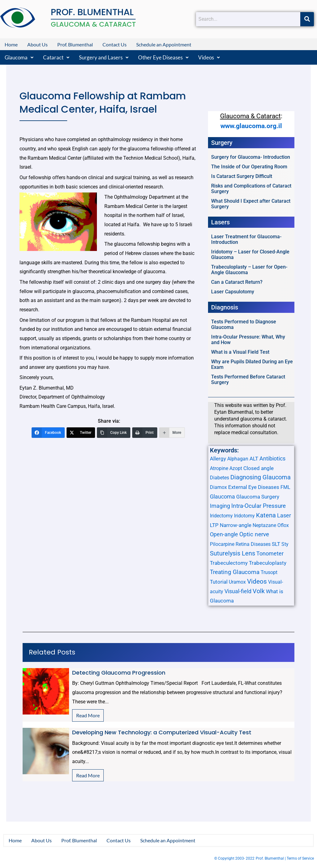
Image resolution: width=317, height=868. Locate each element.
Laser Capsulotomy (233, 292)
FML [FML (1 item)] (285, 487)
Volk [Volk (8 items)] (259, 591)
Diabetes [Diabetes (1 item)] (219, 478)
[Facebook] (48, 433)
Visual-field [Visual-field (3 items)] (238, 591)
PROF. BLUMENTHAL (92, 12)
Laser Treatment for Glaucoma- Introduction (246, 239)
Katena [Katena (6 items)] (266, 515)
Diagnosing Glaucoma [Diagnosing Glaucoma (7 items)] (261, 477)
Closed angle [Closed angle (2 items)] (258, 468)
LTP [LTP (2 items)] (214, 525)
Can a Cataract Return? (237, 282)
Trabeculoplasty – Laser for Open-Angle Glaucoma (249, 270)
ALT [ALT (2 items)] (254, 459)
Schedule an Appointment (164, 44)
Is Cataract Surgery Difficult (242, 176)
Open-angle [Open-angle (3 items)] (224, 534)
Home (11, 44)
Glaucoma (19, 57)
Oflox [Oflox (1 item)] (283, 525)
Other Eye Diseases (163, 57)
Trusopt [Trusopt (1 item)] (269, 572)
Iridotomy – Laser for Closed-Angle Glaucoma (250, 255)
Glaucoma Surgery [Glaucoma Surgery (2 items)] (258, 497)
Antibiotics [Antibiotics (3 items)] (272, 458)
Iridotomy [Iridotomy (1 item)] (244, 516)
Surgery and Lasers (104, 57)
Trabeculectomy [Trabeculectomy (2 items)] (229, 563)
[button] (19, 57)
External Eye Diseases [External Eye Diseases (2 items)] (254, 487)
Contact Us (115, 44)
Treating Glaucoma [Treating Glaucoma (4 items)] (235, 572)
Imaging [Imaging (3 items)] (220, 506)
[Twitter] (81, 433)
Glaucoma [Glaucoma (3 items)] (222, 497)
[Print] (145, 433)
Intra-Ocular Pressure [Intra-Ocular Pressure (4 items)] (258, 506)
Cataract (56, 57)
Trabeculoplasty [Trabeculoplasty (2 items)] (268, 563)
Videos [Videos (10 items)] (257, 581)
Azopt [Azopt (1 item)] (236, 468)
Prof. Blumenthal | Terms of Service (285, 859)
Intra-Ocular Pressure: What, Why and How (248, 340)
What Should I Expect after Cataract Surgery (251, 204)
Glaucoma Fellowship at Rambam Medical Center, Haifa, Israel (103, 102)
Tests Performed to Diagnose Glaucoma (244, 324)
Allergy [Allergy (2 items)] (218, 459)
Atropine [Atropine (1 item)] (219, 468)
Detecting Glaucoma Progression (119, 673)
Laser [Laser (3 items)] (284, 515)
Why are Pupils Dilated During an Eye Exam (252, 364)
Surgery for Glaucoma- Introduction (251, 157)
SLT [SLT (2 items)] (276, 544)
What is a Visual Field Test (240, 352)
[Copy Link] (114, 433)
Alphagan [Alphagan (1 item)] (238, 459)
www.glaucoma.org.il (251, 126)
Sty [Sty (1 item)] (285, 544)
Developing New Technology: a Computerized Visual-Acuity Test (162, 732)
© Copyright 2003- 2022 (234, 859)
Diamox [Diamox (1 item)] (218, 487)
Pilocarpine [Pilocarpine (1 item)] (222, 544)
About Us (37, 44)
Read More (88, 715)
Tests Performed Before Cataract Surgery (248, 380)
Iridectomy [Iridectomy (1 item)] (221, 516)
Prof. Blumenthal (75, 44)
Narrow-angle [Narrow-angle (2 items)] (236, 525)
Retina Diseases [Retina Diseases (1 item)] (253, 544)
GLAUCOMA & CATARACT (93, 24)
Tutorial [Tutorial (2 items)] (219, 582)
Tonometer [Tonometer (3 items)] (270, 553)
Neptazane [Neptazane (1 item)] (264, 525)
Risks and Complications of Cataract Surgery (251, 189)
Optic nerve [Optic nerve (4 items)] (254, 534)
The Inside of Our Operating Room (249, 167)
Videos (209, 57)
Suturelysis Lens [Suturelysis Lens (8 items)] (232, 553)
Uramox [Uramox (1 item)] (237, 582)
